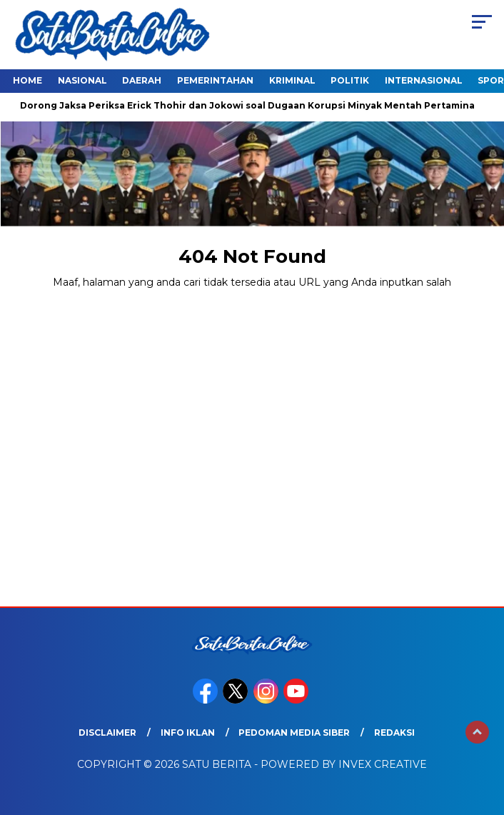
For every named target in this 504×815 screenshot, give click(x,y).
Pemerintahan (215, 80)
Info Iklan (188, 732)
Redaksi (394, 732)
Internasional (424, 80)
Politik (350, 80)
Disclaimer (107, 732)
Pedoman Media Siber (294, 732)
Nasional (82, 80)
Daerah (142, 80)
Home (27, 80)
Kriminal (292, 80)
